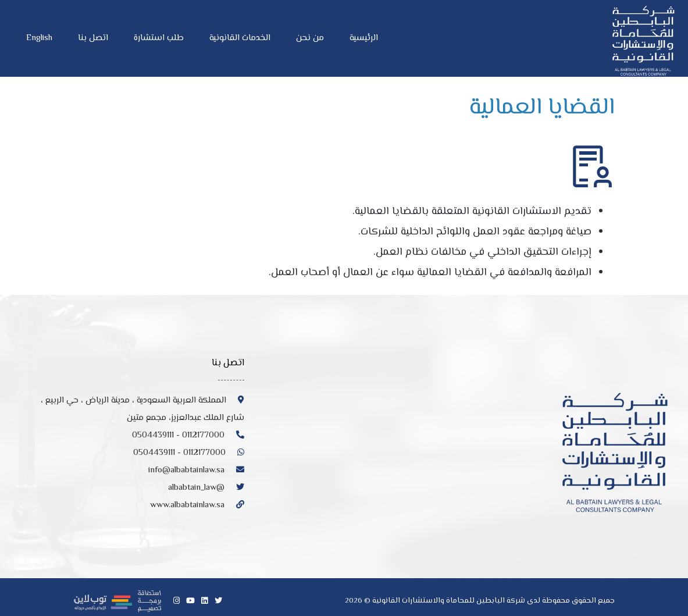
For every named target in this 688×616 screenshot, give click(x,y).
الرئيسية (364, 38)
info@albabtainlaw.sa (196, 470)
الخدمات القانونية (240, 38)
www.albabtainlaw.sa (197, 505)
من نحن (310, 38)
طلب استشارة (159, 38)
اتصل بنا (93, 38)
